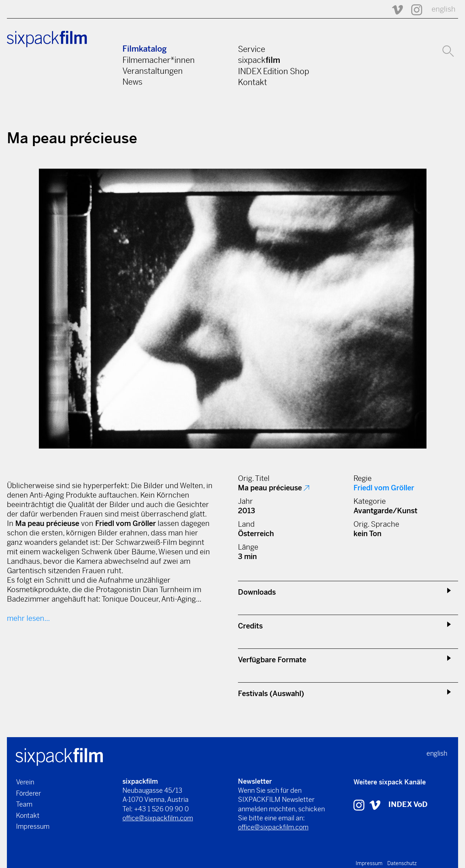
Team (24, 804)
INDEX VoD (408, 805)
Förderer (29, 793)
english (444, 9)
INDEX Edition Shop (274, 71)
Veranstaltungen (153, 71)
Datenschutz (402, 863)
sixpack (259, 60)
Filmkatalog (145, 49)
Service (252, 49)
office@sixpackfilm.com (158, 818)
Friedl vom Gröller (384, 488)
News (132, 82)
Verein (25, 782)
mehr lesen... (28, 618)
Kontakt (252, 82)
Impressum (33, 826)
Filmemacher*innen (159, 60)
